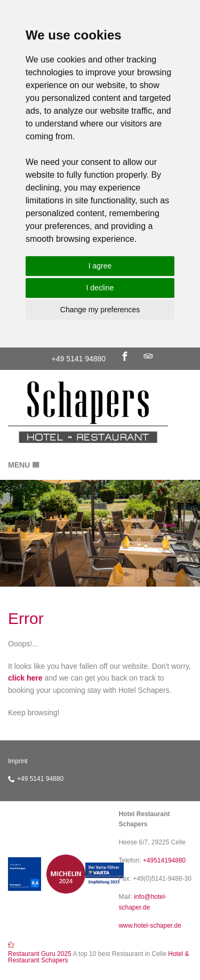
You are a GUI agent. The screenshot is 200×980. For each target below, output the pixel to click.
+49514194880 (164, 860)
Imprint (18, 761)
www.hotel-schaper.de (150, 926)
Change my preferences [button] (100, 310)
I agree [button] (100, 266)
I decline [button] (100, 288)
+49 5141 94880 (79, 359)
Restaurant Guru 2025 (40, 954)
